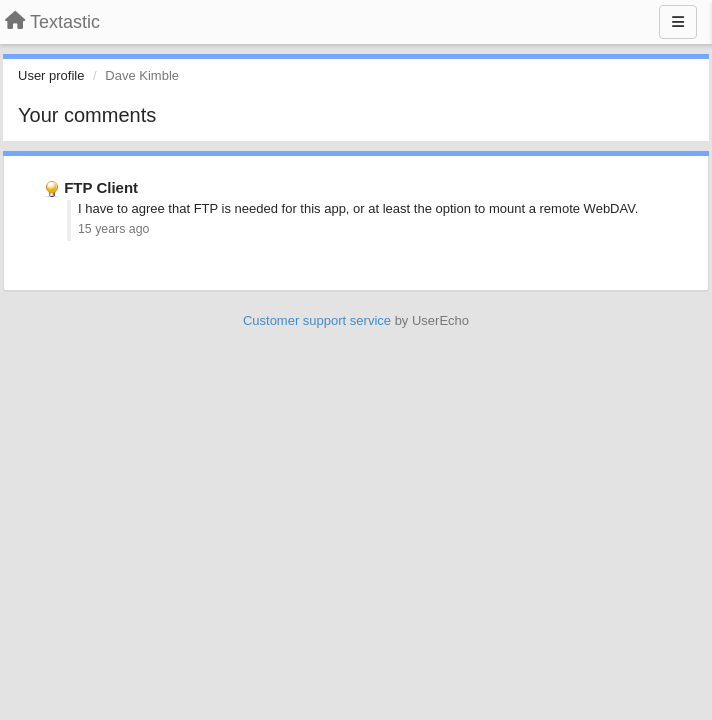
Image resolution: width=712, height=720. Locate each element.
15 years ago (113, 229)
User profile (51, 75)
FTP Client (101, 187)
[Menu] (678, 22)
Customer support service (317, 320)
